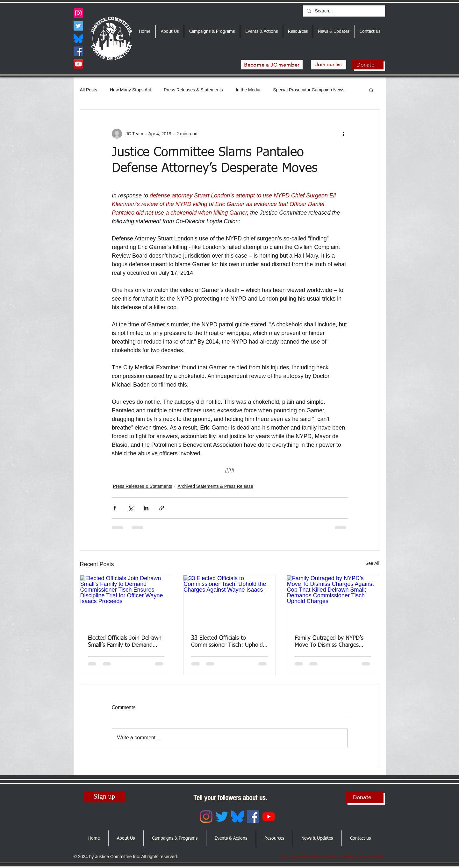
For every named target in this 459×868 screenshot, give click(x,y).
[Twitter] (78, 26)
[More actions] (344, 134)
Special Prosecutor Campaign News (309, 90)
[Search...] (343, 11)
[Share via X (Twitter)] (130, 508)
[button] (371, 90)
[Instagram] (78, 13)
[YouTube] (78, 64)
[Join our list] (329, 65)
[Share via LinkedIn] (146, 508)
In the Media (248, 90)
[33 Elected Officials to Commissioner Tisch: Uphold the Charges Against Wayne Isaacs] (229, 601)
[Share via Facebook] (115, 508)
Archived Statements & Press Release (215, 486)
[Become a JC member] (272, 65)
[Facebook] (78, 51)
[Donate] (368, 65)
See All (372, 563)
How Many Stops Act (130, 90)
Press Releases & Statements (193, 90)
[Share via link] (162, 508)
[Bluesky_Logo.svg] (78, 39)
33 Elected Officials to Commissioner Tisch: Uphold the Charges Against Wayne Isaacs (227, 642)
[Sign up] (104, 797)
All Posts (89, 90)
